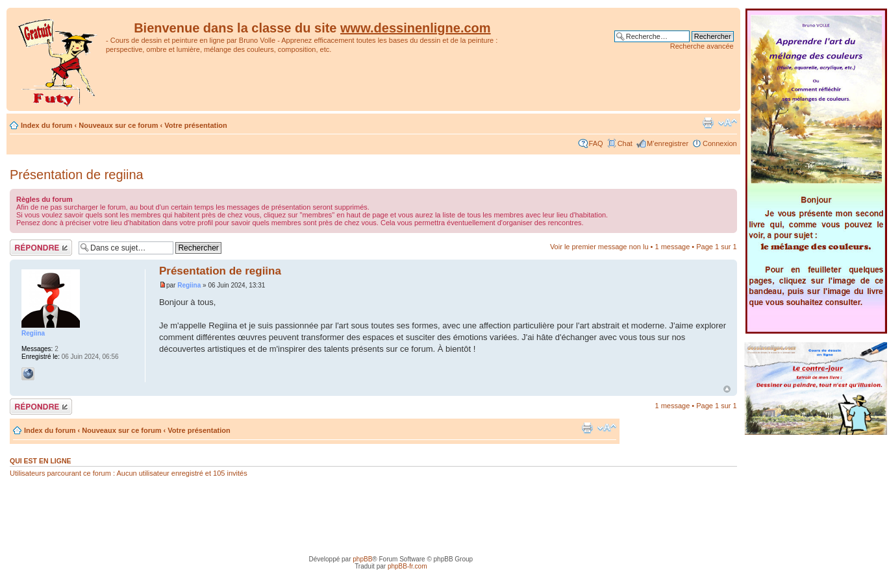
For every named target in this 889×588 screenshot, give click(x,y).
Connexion (720, 143)
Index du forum (46, 125)
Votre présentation (195, 125)
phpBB (362, 559)
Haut (727, 389)
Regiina (189, 285)
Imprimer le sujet (708, 123)
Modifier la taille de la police (728, 123)
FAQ (596, 143)
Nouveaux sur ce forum (118, 125)
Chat (625, 143)
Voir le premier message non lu (599, 247)
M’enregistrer (668, 143)
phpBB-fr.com (407, 566)
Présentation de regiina (77, 175)
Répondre (41, 248)
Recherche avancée (702, 46)
